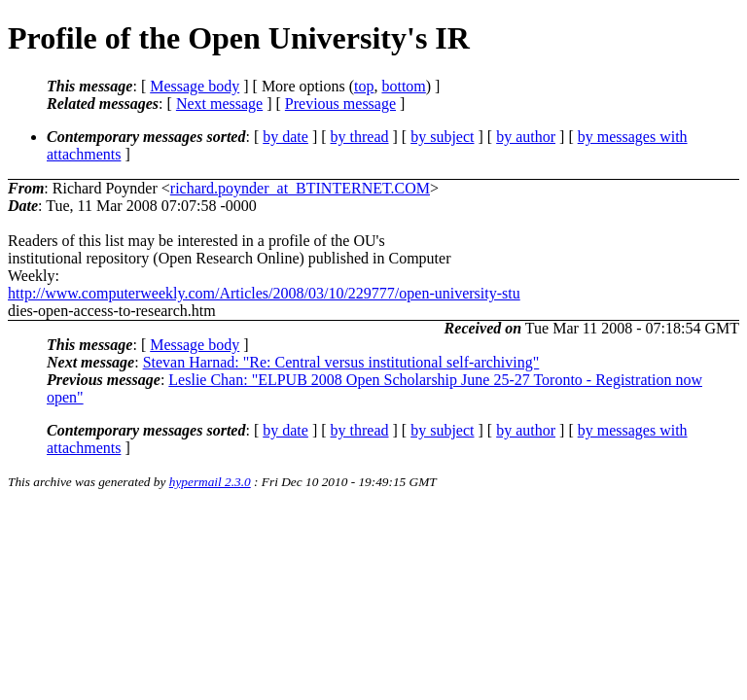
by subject (442, 137)
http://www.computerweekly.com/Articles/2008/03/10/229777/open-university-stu (264, 293)
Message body (195, 86)
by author (526, 137)
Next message (219, 104)
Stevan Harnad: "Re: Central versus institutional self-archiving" (341, 362)
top (364, 86)
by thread (360, 137)
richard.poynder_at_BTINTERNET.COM (300, 188)
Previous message (340, 104)
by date (285, 137)
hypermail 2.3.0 (210, 482)
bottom (403, 86)
